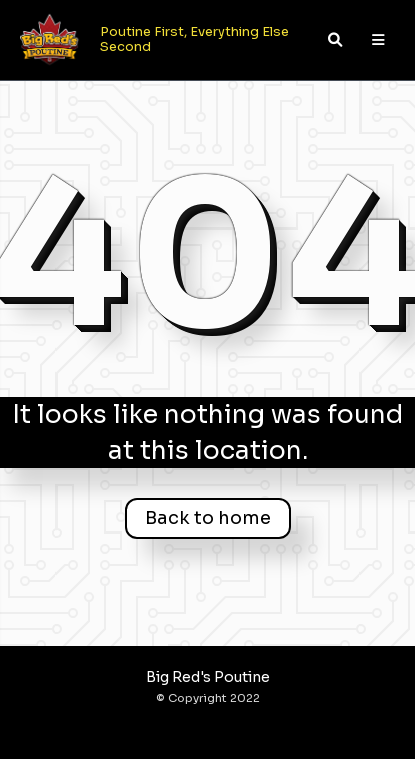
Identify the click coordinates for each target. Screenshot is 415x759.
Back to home (208, 518)
